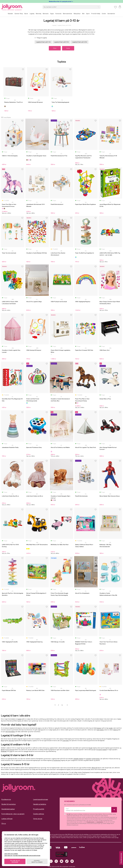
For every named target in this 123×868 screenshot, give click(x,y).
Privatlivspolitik (39, 809)
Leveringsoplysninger (41, 799)
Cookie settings (39, 814)
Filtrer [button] (55, 48)
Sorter (68, 48)
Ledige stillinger (7, 819)
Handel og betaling (40, 804)
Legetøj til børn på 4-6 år (80, 42)
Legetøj (54, 25)
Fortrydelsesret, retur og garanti (13, 814)
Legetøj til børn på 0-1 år (43, 42)
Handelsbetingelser (8, 809)
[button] (115, 7)
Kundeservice (6, 799)
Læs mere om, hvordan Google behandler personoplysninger (22, 855)
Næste (67, 705)
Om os (4, 823)
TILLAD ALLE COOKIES (15, 861)
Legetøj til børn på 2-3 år (61, 42)
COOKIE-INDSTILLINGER (37, 861)
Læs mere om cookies (11, 854)
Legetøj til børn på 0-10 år (64, 25)
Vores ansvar (38, 819)
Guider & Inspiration (9, 804)
